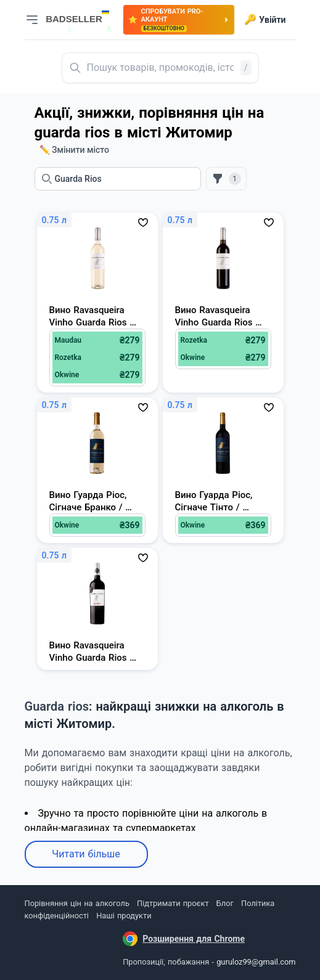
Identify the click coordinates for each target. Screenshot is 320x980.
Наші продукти (124, 916)
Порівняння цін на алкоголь (77, 903)
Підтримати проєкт (173, 903)
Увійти (265, 20)
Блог (225, 903)
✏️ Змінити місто (75, 150)
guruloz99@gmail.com (256, 962)
